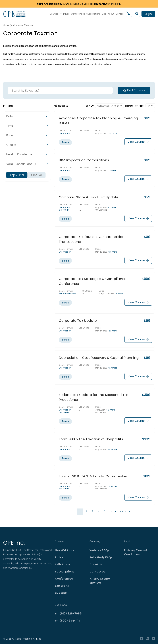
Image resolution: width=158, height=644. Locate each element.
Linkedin (147, 638)
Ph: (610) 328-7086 (68, 613)
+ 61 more (110, 410)
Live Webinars (64, 550)
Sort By (90, 106)
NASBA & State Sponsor (100, 581)
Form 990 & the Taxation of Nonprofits (91, 439)
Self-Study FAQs (101, 557)
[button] (27, 116)
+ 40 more (112, 449)
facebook (141, 638)
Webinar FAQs (99, 550)
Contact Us (97, 571)
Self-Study (64, 210)
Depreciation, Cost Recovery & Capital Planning (99, 358)
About (111, 14)
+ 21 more (112, 170)
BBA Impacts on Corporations (84, 160)
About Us (96, 564)
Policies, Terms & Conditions (136, 552)
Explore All (62, 586)
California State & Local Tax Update (89, 197)
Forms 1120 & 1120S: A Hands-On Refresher (93, 476)
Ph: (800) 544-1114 (68, 621)
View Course (138, 142)
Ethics (66, 14)
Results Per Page (134, 106)
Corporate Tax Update (78, 321)
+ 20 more (112, 368)
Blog (104, 14)
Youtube (153, 638)
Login (148, 14)
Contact (120, 14)
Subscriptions (93, 14)
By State (61, 593)
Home (6, 25)
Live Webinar (65, 133)
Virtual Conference (68, 294)
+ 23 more (112, 133)
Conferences (78, 14)
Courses (54, 14)
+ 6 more (118, 294)
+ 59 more (112, 486)
